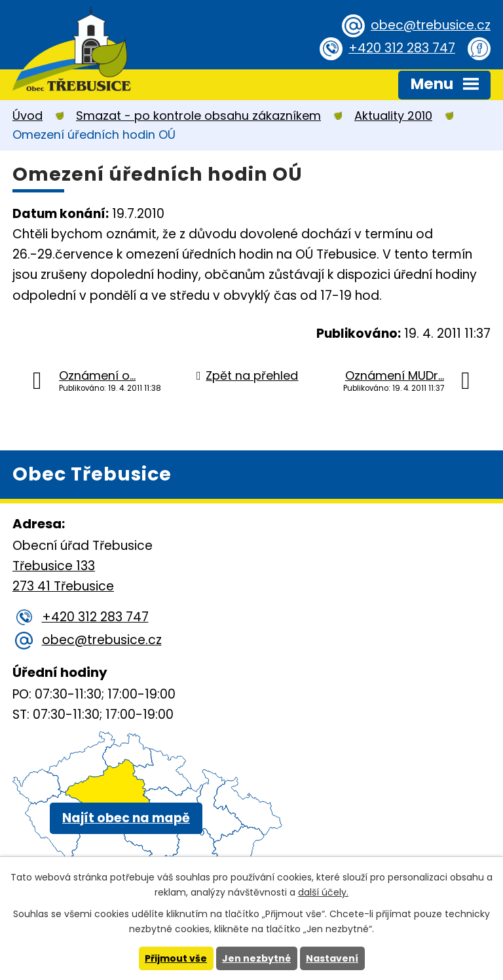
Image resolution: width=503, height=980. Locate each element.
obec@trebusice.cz (431, 25)
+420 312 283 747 (402, 48)
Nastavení (332, 958)
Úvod (28, 116)
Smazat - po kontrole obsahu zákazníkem (198, 116)
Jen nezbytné (256, 958)
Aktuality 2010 (393, 116)
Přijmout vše (176, 958)
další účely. (323, 892)
